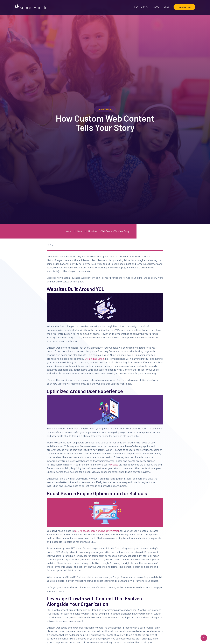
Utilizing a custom (94, 359)
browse (114, 464)
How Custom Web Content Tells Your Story (109, 231)
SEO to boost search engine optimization (97, 531)
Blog (79, 231)
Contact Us (185, 7)
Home (68, 231)
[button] (142, 7)
